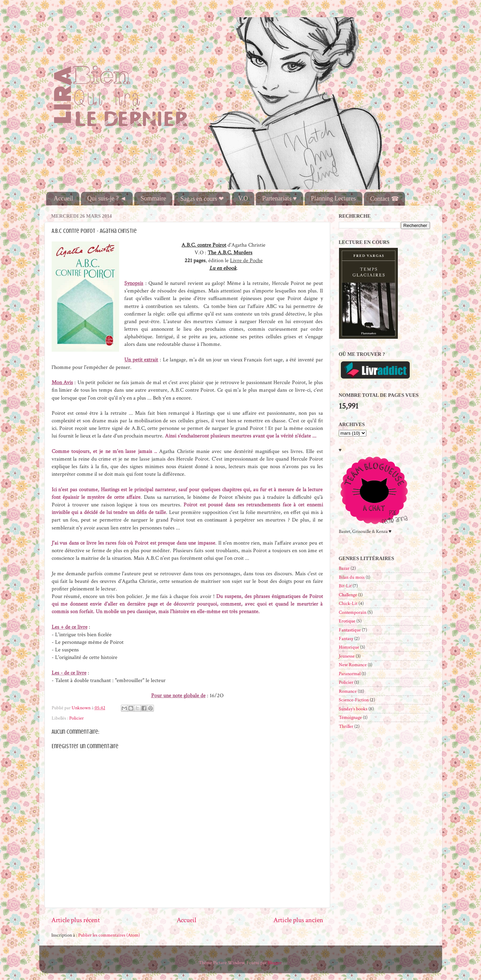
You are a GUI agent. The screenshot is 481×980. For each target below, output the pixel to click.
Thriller (346, 726)
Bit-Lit (345, 586)
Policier (76, 718)
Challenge (348, 595)
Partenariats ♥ (279, 198)
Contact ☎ (384, 199)
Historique (349, 647)
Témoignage (350, 717)
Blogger (275, 963)
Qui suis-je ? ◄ (107, 198)
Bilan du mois (352, 577)
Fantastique (350, 630)
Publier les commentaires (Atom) (109, 935)
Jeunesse (347, 656)
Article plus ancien (298, 920)
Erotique (347, 621)
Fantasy (346, 638)
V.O (243, 198)
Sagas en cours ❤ (202, 199)
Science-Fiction (354, 700)
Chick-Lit (348, 603)
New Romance (353, 665)
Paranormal (350, 674)
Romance (348, 691)
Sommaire (153, 198)
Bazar (344, 568)
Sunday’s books (353, 709)
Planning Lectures (333, 198)
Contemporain (353, 612)
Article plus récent (76, 920)
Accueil (63, 198)
